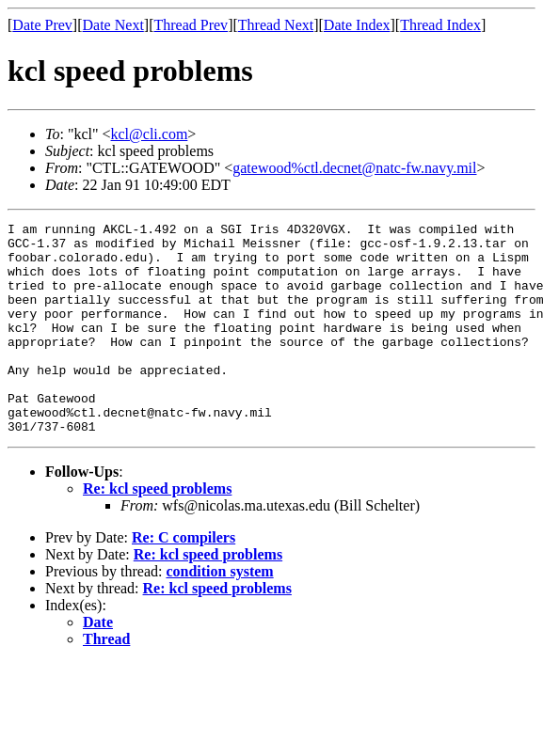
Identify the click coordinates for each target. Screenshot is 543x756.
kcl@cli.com (150, 134)
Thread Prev (191, 25)
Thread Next (276, 25)
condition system (219, 614)
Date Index (357, 25)
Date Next (113, 25)
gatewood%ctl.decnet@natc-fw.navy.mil (354, 168)
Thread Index (440, 25)
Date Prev (42, 25)
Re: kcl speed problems (157, 531)
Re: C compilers (184, 580)
